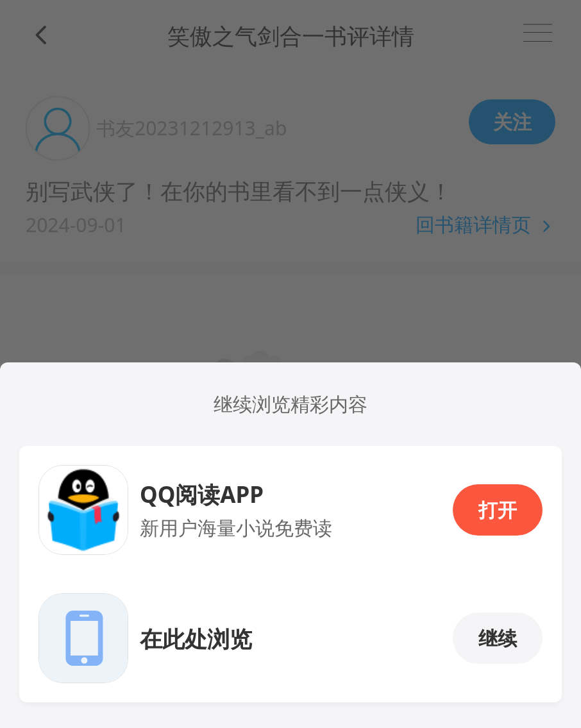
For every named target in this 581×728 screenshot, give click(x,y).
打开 (498, 510)
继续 (498, 638)
